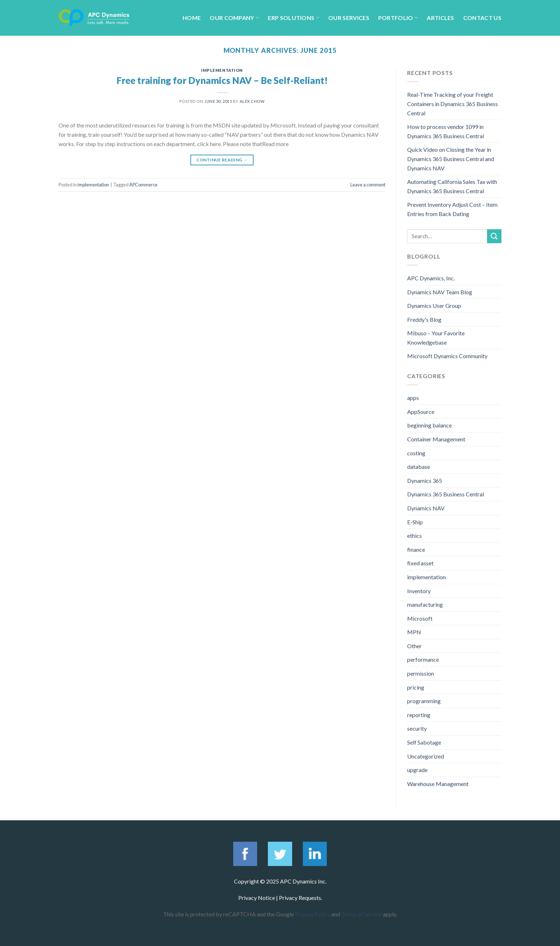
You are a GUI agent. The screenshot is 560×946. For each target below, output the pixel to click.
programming (424, 701)
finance (416, 549)
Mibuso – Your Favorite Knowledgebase (436, 338)
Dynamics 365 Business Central (446, 494)
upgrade (417, 770)
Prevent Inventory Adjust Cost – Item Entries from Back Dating (452, 209)
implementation (222, 70)
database (419, 467)
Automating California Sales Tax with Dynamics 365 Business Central (452, 186)
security (417, 728)
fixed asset (420, 563)
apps (413, 398)
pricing (416, 687)
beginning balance (429, 425)
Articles (441, 18)
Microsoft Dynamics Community (447, 356)
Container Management (436, 439)
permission (421, 673)
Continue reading (222, 160)
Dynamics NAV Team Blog (440, 292)
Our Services (349, 18)
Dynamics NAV (426, 508)
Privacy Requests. (301, 898)
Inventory (419, 591)
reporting (419, 715)
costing (416, 453)
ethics (414, 535)
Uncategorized (426, 756)
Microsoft (420, 618)
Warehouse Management (438, 784)
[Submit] (494, 236)
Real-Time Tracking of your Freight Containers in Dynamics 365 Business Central (452, 104)
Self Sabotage (424, 742)
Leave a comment (368, 185)
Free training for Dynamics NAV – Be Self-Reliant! (222, 80)
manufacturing (425, 604)
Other (414, 646)
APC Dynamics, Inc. (431, 278)
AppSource (421, 412)
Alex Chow (252, 101)
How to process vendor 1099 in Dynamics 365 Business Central (446, 131)
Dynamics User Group (434, 306)
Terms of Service (361, 914)
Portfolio (398, 18)
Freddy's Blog (424, 319)
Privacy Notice (257, 898)
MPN (414, 632)
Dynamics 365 (425, 480)
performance (423, 659)
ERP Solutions (294, 18)
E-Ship (415, 522)
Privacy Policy (312, 914)
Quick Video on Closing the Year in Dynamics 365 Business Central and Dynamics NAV (451, 159)
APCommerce (143, 185)
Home (192, 18)
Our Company (234, 18)
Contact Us (482, 18)
